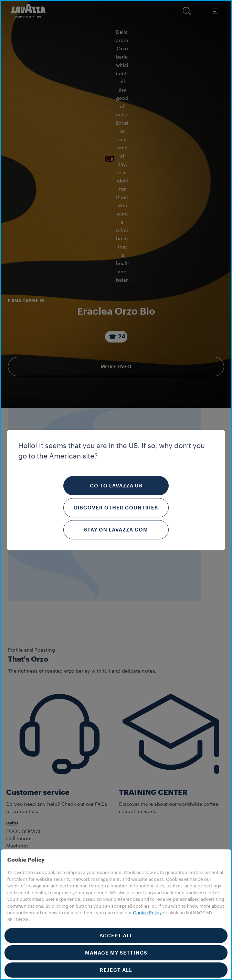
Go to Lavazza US (116, 486)
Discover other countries (116, 508)
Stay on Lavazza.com (116, 530)
